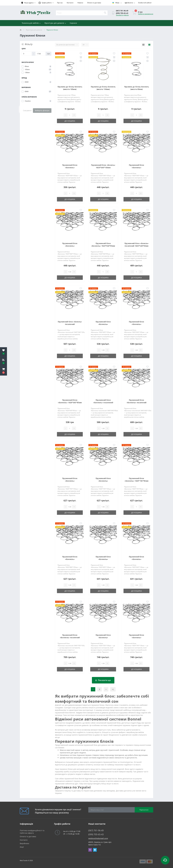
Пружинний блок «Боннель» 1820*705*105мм (70, 481)
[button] (3, 371)
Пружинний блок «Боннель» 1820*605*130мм (103, 559)
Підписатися (144, 810)
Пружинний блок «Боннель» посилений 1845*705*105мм (70, 638)
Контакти (70, 3)
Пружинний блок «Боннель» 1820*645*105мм (136, 324)
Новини (80, 3)
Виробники (24, 843)
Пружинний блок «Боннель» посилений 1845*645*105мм (137, 403)
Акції (22, 847)
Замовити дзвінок (122, 15)
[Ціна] (27, 54)
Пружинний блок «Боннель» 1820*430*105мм (70, 168)
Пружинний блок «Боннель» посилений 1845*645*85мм (103, 403)
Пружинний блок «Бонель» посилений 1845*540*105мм (70, 324)
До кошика (70, 121)
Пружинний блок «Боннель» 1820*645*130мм (136, 559)
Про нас (60, 3)
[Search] (105, 13)
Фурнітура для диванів (55, 23)
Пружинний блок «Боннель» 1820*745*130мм (136, 638)
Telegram (95, 850)
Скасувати (27, 110)
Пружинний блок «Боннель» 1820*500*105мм (136, 168)
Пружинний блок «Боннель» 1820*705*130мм (103, 638)
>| (113, 689)
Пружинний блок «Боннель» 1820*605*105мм (103, 324)
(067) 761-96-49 (122, 11)
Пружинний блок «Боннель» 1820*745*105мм (103, 481)
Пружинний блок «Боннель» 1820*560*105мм (70, 246)
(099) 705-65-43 (122, 13)
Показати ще (103, 680)
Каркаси (73, 23)
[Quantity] (70, 115)
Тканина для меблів (31, 23)
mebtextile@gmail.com (98, 838)
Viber (90, 850)
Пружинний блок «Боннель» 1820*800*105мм (70, 559)
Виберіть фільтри (42, 110)
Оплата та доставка (94, 3)
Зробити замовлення (146, 14)
